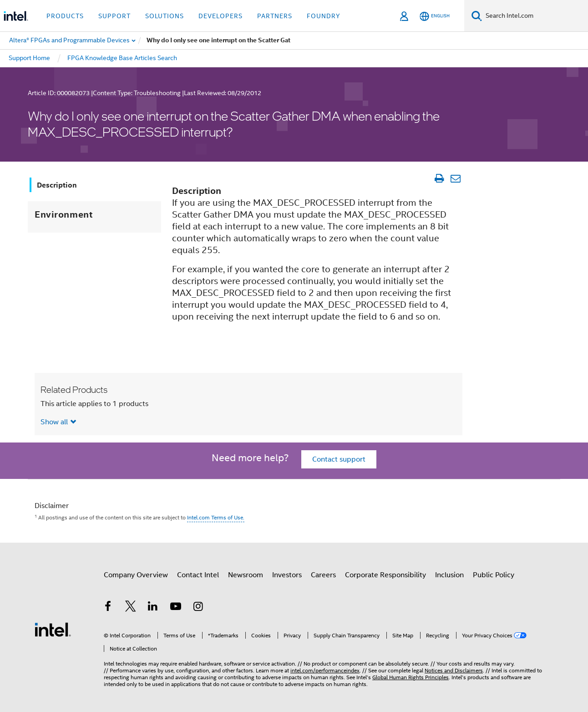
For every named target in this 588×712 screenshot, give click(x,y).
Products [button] (65, 16)
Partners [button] (275, 16)
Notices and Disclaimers (454, 670)
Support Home (29, 58)
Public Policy (494, 575)
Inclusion (449, 575)
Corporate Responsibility (385, 575)
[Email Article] (455, 178)
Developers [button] (220, 16)
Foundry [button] (324, 16)
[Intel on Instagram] (198, 608)
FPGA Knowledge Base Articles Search (122, 58)
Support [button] (114, 16)
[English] (435, 16)
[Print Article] (439, 178)
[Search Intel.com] (535, 16)
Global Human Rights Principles (411, 677)
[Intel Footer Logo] (53, 629)
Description (57, 185)
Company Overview (136, 575)
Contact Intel (198, 575)
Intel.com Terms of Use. (216, 517)
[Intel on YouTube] (176, 608)
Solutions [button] (165, 16)
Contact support (339, 459)
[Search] (477, 16)
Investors (287, 575)
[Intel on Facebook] (108, 608)
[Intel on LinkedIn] (153, 608)
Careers (323, 575)
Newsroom (246, 575)
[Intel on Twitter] (131, 608)
